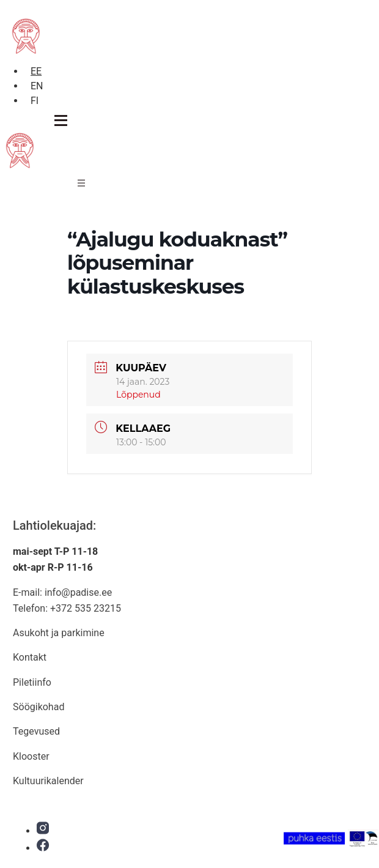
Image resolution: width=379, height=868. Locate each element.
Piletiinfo (32, 682)
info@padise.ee (78, 592)
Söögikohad (39, 707)
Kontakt (30, 657)
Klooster (31, 756)
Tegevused (36, 731)
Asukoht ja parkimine (59, 633)
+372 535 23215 (86, 608)
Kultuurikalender (48, 781)
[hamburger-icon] (81, 185)
